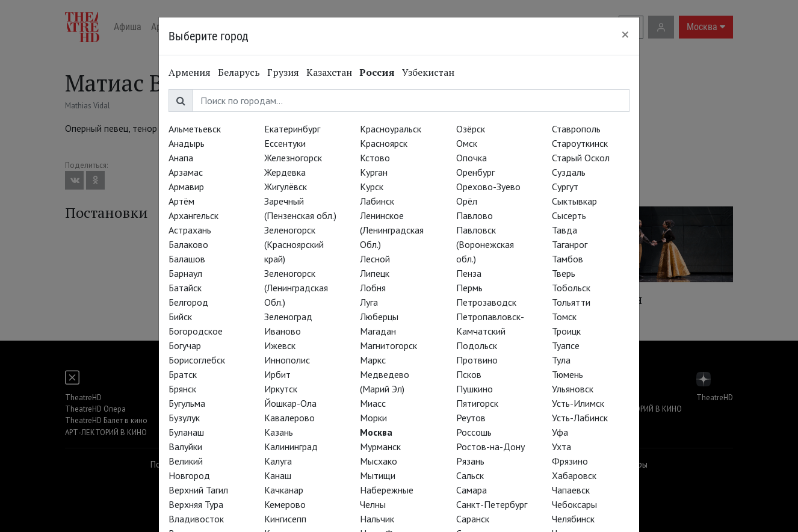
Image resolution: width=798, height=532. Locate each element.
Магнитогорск (388, 345)
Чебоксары (574, 504)
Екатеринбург (292, 129)
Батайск (185, 288)
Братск (183, 374)
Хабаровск (574, 475)
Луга (369, 302)
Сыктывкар (574, 201)
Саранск (473, 519)
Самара (472, 490)
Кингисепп (285, 519)
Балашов (187, 259)
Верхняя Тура (196, 504)
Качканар (284, 490)
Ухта (561, 447)
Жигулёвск (286, 187)
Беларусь (239, 72)
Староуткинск (580, 143)
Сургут (565, 187)
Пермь (469, 288)
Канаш (278, 475)
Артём (181, 201)
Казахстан (329, 72)
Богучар (185, 345)
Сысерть (569, 215)
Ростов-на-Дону (490, 447)
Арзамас (186, 172)
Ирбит (277, 374)
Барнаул (185, 273)
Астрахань (190, 230)
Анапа (181, 158)
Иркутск (281, 389)
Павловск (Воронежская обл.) (485, 244)
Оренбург (475, 172)
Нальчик (377, 519)
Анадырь (187, 143)
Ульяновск (573, 389)
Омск (467, 143)
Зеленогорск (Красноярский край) (294, 244)
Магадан (378, 331)
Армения (190, 72)
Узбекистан (428, 72)
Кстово (375, 158)
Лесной (375, 259)
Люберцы (379, 317)
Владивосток (196, 519)
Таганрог (570, 244)
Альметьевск (195, 129)
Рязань (470, 461)
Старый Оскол (581, 158)
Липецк (375, 273)
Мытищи (378, 475)
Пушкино (475, 389)
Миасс (373, 403)
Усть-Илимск (578, 403)
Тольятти (571, 302)
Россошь (474, 432)
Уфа (560, 432)
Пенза (469, 273)
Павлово (475, 215)
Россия (377, 72)
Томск (564, 317)
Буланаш (186, 432)
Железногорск (293, 158)
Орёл (467, 201)
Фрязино (570, 461)
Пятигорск (477, 403)
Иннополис (287, 360)
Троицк (566, 331)
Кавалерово (289, 418)
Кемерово (285, 504)
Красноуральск (391, 129)
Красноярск (384, 143)
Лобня (373, 288)
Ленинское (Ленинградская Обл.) (392, 230)
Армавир (186, 187)
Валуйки (185, 447)
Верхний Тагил (198, 490)
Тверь (564, 273)
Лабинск (377, 201)
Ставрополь (576, 129)
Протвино (477, 360)
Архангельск (193, 215)
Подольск (477, 345)
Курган (374, 172)
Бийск (180, 317)
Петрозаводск (486, 302)
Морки (373, 418)
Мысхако (379, 461)
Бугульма (187, 403)
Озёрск (471, 129)
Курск (372, 187)
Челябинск (573, 519)
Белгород (188, 302)
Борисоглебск (197, 360)
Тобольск (571, 288)
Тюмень (568, 374)
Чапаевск (571, 490)
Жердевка (285, 172)
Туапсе (566, 345)
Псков (469, 374)
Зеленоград (288, 317)
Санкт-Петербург (492, 504)
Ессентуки (285, 143)
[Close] (625, 34)
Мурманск (380, 447)
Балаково (188, 244)
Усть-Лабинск (580, 418)
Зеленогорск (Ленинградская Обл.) (296, 288)
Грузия (283, 72)
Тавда (564, 230)
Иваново (283, 331)
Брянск (182, 389)
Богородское (196, 331)
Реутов (471, 418)
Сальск (470, 475)
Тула (561, 360)
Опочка (472, 158)
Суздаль (569, 172)
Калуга (278, 461)
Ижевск (280, 345)
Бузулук (184, 418)
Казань (279, 432)
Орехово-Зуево (488, 187)
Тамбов (568, 259)
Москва (376, 432)
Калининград (291, 447)
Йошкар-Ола (290, 403)
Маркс (373, 360)
